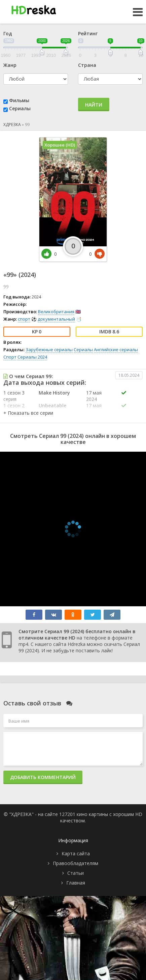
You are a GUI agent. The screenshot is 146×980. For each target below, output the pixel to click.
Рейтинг (88, 33)
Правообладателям (76, 863)
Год (8, 33)
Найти (94, 105)
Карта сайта (76, 853)
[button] (28, 413)
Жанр (10, 65)
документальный (56, 319)
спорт (24, 319)
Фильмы (19, 100)
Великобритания (56, 312)
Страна (87, 65)
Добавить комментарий (43, 777)
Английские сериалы (116, 350)
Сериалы (20, 108)
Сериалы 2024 (32, 357)
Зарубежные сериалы (49, 350)
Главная (76, 883)
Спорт (10, 357)
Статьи (76, 873)
